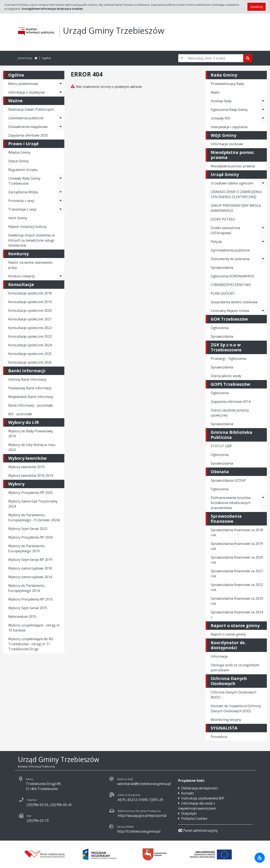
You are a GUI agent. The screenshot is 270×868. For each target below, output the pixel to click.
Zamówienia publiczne (26, 118)
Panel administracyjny (198, 830)
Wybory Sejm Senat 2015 (28, 608)
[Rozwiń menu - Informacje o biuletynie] (61, 92)
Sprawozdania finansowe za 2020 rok (237, 560)
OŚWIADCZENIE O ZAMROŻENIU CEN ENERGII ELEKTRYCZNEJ (236, 194)
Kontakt (188, 793)
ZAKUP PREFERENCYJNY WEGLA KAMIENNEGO (236, 208)
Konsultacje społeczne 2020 (30, 310)
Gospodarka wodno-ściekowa (234, 302)
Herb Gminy (18, 218)
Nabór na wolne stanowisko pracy (30, 265)
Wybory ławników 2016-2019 (31, 476)
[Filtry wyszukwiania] (182, 58)
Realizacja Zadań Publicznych (31, 109)
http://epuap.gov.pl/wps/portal (142, 816)
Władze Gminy (19, 152)
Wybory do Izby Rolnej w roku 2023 (32, 447)
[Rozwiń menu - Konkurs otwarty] (61, 276)
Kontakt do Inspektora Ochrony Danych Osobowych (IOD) (236, 708)
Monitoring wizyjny (226, 720)
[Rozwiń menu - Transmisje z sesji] (61, 209)
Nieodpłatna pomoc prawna (233, 166)
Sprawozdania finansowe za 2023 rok (237, 601)
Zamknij (256, 7)
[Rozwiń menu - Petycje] (263, 242)
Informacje (219, 656)
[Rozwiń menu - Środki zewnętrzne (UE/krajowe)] (263, 230)
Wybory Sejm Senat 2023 (28, 529)
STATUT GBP (221, 446)
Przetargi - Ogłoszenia (228, 359)
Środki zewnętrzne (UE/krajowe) (225, 230)
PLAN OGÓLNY (223, 293)
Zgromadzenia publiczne (230, 250)
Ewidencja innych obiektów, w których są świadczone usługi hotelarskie (31, 240)
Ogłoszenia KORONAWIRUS (232, 276)
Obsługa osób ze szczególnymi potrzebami (235, 668)
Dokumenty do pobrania (230, 259)
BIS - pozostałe (20, 414)
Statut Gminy (18, 161)
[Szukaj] (248, 58)
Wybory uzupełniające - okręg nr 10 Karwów (34, 628)
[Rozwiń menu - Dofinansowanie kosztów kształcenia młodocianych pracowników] (263, 503)
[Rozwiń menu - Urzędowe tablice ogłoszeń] (263, 183)
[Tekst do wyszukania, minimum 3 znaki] (214, 58)
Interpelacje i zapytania (229, 127)
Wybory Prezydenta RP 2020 (30, 537)
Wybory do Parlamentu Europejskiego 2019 (26, 548)
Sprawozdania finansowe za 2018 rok (237, 532)
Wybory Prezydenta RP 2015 (30, 599)
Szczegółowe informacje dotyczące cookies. (53, 9)
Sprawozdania (222, 267)
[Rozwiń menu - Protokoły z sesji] (61, 201)
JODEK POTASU (223, 219)
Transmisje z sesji (22, 209)
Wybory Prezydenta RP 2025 (30, 493)
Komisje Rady (221, 101)
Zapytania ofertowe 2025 (28, 135)
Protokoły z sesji (21, 201)
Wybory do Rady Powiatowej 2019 (30, 434)
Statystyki (189, 813)
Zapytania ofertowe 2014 (231, 402)
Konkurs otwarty (22, 276)
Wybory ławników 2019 (26, 467)
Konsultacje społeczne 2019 (30, 302)
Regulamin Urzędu (23, 170)
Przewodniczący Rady (227, 84)
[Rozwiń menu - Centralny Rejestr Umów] (263, 311)
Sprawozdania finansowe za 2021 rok (237, 574)
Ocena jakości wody (226, 376)
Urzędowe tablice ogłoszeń (232, 183)
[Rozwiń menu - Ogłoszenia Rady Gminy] (263, 110)
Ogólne (46, 58)
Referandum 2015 (22, 617)
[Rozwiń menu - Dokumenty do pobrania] (263, 259)
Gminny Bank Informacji (27, 379)
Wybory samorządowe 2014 (30, 577)
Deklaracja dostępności (200, 788)
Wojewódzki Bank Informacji (31, 397)
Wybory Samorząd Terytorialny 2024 (33, 504)
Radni (215, 92)
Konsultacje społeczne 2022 (30, 328)
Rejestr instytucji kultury (27, 227)
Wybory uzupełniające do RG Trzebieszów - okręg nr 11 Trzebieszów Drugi (31, 644)
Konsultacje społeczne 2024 (30, 345)
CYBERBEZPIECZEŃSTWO (231, 285)
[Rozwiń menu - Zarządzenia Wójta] (61, 192)
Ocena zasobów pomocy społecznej (230, 413)
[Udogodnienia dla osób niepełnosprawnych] (260, 858)
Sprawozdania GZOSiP (228, 480)
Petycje (216, 242)
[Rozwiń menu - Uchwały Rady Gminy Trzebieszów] (61, 181)
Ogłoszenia (220, 328)
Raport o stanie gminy (228, 634)
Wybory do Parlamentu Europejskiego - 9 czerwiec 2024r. (34, 517)
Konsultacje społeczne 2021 (30, 319)
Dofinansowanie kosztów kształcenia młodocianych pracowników (231, 503)
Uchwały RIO (221, 118)
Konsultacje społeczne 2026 (30, 362)
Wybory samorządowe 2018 (30, 568)
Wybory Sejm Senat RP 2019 (30, 560)
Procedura (219, 737)
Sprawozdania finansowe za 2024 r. (237, 615)
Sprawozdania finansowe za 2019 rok (237, 546)
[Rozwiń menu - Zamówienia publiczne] (61, 118)
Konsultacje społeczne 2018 (30, 293)
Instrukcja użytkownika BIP (203, 798)
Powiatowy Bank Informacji (30, 388)
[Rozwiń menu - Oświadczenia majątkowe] (61, 127)
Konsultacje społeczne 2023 (30, 336)
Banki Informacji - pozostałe (30, 405)
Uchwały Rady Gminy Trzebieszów (24, 181)
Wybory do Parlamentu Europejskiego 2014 (26, 588)
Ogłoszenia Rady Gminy (229, 110)
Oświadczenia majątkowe (28, 127)
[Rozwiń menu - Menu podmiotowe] (61, 84)
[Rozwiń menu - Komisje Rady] (263, 101)
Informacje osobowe (227, 144)
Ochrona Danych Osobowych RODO (234, 695)
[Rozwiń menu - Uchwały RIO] (263, 118)
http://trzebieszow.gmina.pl (139, 831)
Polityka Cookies (194, 818)
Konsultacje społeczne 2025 (30, 354)
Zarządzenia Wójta (23, 192)
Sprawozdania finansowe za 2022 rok (237, 587)
